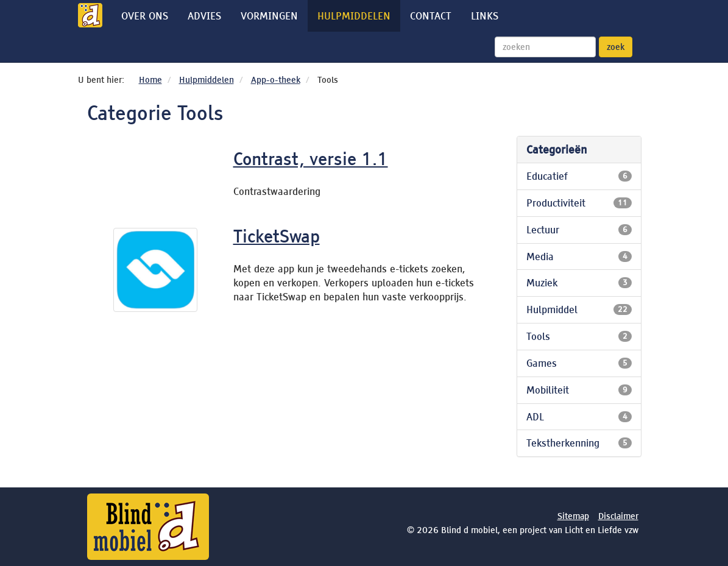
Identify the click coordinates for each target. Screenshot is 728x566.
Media (579, 256)
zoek (616, 47)
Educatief (579, 176)
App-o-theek (276, 80)
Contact (431, 16)
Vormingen (269, 16)
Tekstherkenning (579, 443)
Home (150, 80)
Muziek (579, 283)
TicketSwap (277, 236)
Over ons (145, 16)
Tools (579, 336)
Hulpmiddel (579, 310)
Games (579, 363)
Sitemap (573, 516)
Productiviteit (579, 203)
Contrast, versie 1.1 (311, 159)
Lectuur (579, 230)
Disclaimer (618, 516)
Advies (204, 16)
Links (485, 16)
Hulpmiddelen (354, 16)
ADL (579, 417)
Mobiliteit (579, 390)
